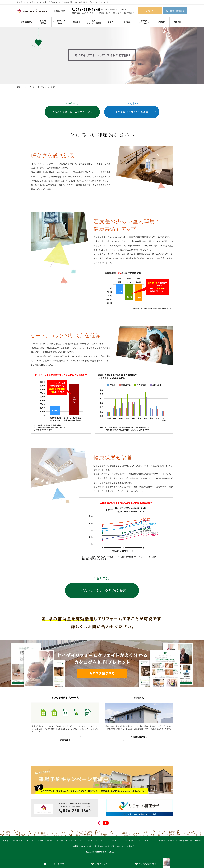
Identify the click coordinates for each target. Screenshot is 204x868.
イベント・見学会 (16, 840)
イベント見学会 (43, 22)
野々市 (102, 13)
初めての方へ (26, 22)
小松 (124, 13)
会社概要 (161, 22)
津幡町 (108, 13)
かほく (119, 13)
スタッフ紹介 (143, 840)
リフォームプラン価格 (60, 22)
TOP (19, 87)
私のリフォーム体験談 (94, 22)
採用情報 (178, 22)
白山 (96, 13)
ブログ (110, 22)
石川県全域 (76, 13)
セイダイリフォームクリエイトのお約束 (102, 840)
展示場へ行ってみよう (144, 22)
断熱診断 (127, 22)
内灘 (113, 13)
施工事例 (77, 22)
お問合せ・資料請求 (175, 11)
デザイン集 (59, 840)
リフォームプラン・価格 (34, 840)
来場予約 (150, 11)
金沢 (91, 13)
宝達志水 (130, 13)
